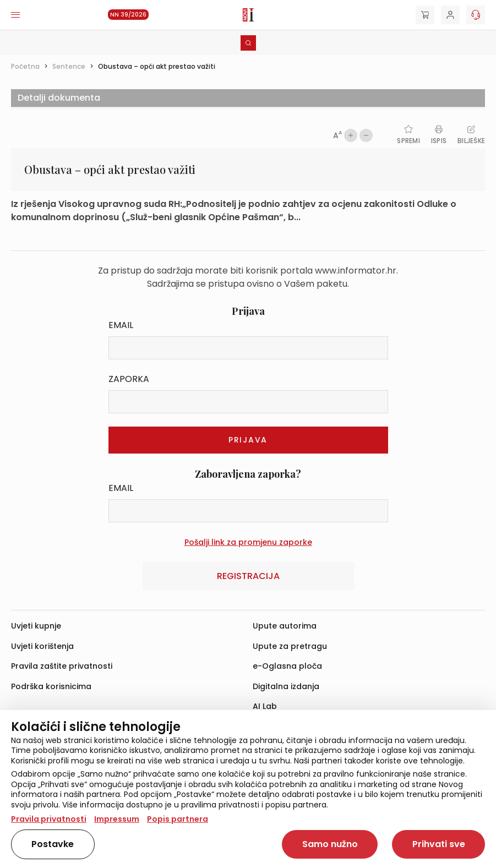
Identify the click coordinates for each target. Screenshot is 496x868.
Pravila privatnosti (49, 819)
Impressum (117, 819)
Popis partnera (178, 819)
